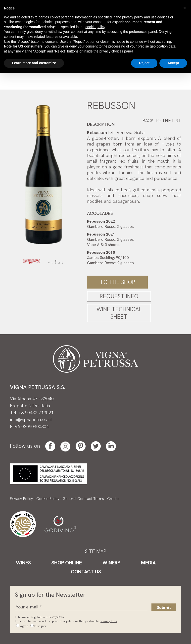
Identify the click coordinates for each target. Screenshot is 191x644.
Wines (23, 563)
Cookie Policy (48, 499)
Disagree (41, 626)
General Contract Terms (83, 499)
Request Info (119, 296)
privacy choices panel (116, 51)
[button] (185, 8)
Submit (164, 607)
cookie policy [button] (95, 27)
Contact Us (86, 572)
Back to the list (162, 121)
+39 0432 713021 (36, 413)
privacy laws (108, 621)
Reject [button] (144, 63)
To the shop (117, 282)
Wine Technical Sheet (119, 313)
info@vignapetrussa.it (31, 420)
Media (148, 563)
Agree (24, 626)
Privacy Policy (22, 499)
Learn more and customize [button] (34, 63)
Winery (111, 563)
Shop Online (67, 563)
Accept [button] (173, 63)
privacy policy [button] (133, 17)
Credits (113, 499)
